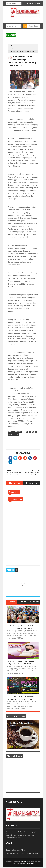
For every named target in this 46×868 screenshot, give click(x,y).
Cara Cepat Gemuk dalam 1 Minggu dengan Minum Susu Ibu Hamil (21, 662)
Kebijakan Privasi (19, 850)
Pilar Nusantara (23, 862)
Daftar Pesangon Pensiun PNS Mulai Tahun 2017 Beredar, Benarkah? (22, 627)
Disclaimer (10, 850)
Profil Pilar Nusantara (30, 853)
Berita (11, 432)
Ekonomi (18, 432)
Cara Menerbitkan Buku (14, 853)
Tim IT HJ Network (28, 863)
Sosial (12, 48)
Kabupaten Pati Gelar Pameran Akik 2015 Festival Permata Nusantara (21, 698)
